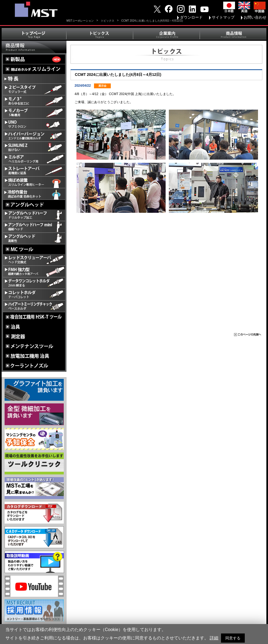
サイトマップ (223, 17)
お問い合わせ (255, 17)
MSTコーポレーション (80, 21)
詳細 (214, 638)
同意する (233, 638)
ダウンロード (191, 17)
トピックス (108, 21)
